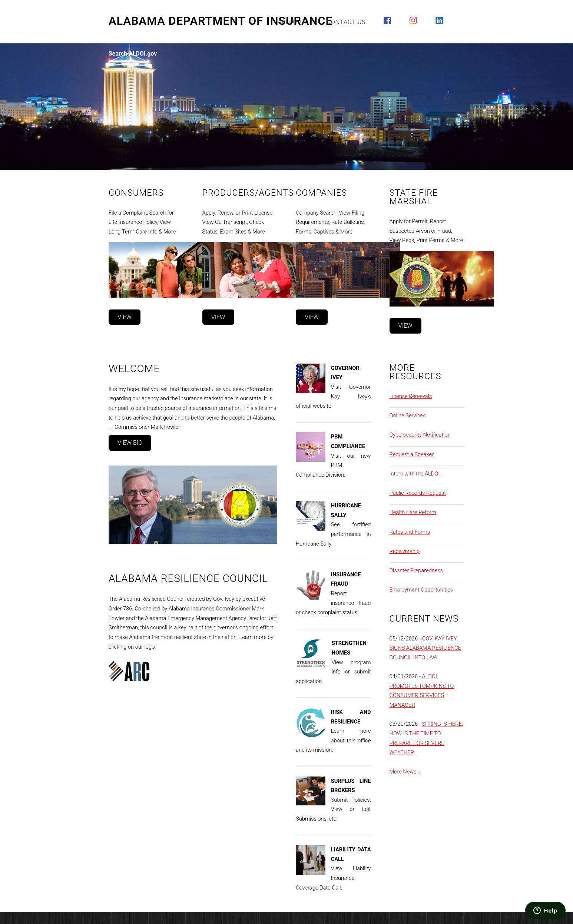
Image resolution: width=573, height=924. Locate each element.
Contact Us (346, 22)
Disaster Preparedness (416, 570)
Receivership (405, 551)
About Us (293, 22)
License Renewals (411, 396)
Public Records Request (418, 493)
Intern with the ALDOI (415, 474)
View (125, 317)
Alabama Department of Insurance (221, 21)
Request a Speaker (412, 454)
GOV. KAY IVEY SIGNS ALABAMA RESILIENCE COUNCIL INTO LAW (425, 648)
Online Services (408, 415)
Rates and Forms (410, 532)
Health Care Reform (413, 512)
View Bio (130, 443)
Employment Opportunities (421, 590)
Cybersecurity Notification (420, 435)
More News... (405, 772)
